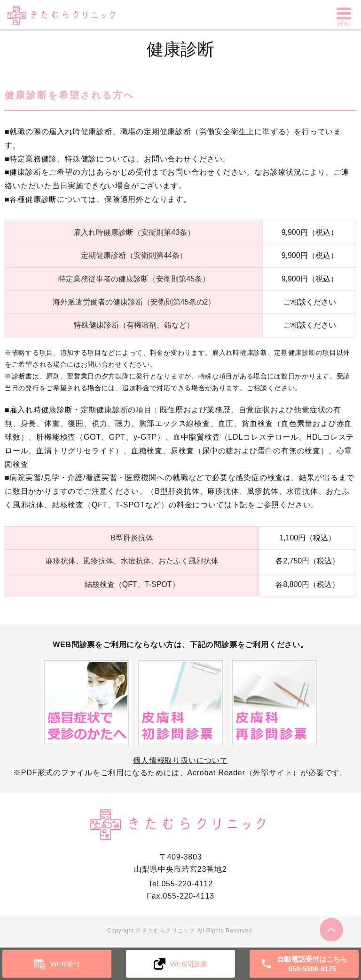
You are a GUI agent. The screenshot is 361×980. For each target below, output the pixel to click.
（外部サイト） (244, 773)
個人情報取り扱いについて (180, 760)
